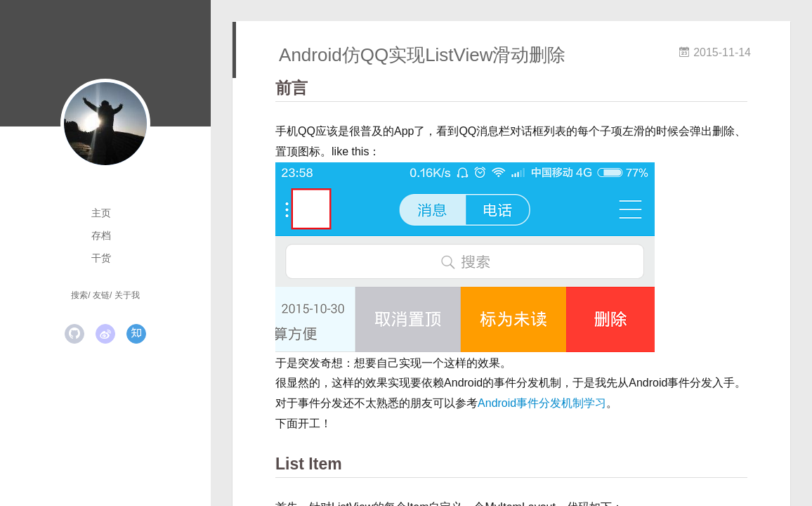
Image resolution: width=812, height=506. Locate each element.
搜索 (79, 295)
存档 (101, 235)
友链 (101, 295)
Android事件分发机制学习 (542, 403)
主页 (101, 213)
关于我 (127, 295)
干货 (101, 258)
